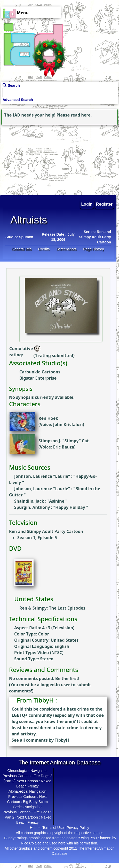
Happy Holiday (71, 507)
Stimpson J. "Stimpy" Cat (64, 441)
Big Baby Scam (35, 802)
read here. (81, 115)
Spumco (26, 237)
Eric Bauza (64, 447)
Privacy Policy (78, 828)
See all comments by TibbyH (40, 740)
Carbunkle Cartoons (40, 372)
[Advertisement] (32, 159)
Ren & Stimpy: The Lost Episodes (52, 608)
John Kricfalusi (68, 424)
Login (87, 204)
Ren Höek (48, 418)
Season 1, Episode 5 (37, 538)
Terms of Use (53, 828)
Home (35, 828)
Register (104, 204)
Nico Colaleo (31, 843)
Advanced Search (18, 100)
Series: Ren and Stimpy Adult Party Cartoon (95, 237)
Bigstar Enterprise (38, 378)
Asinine (57, 501)
